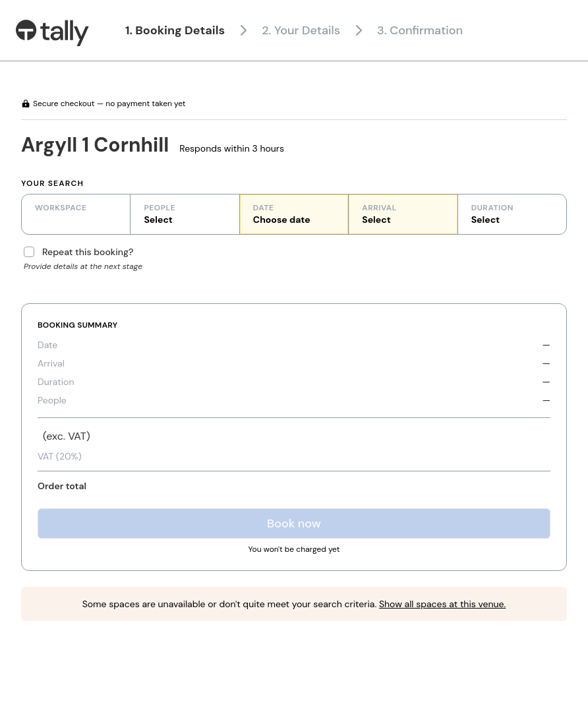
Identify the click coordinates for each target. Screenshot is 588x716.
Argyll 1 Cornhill (95, 145)
